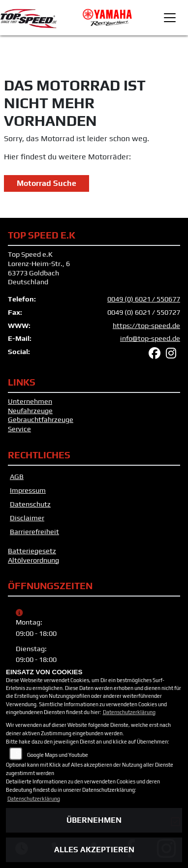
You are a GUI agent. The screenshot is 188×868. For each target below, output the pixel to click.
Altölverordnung (33, 560)
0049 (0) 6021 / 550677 (144, 299)
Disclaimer (27, 518)
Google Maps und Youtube (58, 755)
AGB (17, 477)
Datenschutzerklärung (129, 712)
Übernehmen (94, 820)
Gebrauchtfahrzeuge (41, 419)
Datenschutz (30, 504)
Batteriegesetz (32, 551)
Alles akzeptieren (94, 850)
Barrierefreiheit (34, 532)
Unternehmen (30, 401)
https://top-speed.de (146, 326)
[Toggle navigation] (170, 18)
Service (19, 429)
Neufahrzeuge (30, 411)
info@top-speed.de (150, 338)
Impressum (28, 490)
